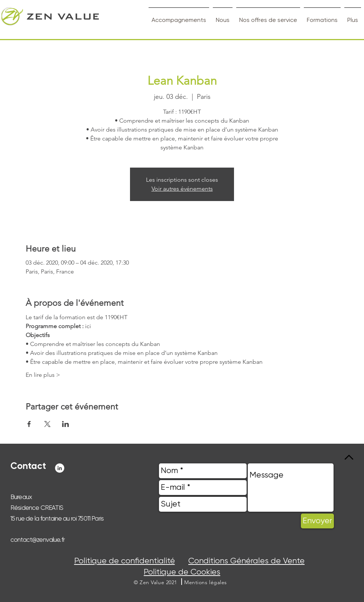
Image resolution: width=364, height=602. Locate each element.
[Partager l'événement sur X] (47, 424)
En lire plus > (43, 375)
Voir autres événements (182, 189)
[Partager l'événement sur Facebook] (29, 424)
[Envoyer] (317, 521)
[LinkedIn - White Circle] (60, 468)
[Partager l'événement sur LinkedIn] (66, 424)
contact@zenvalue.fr (38, 540)
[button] (206, 582)
